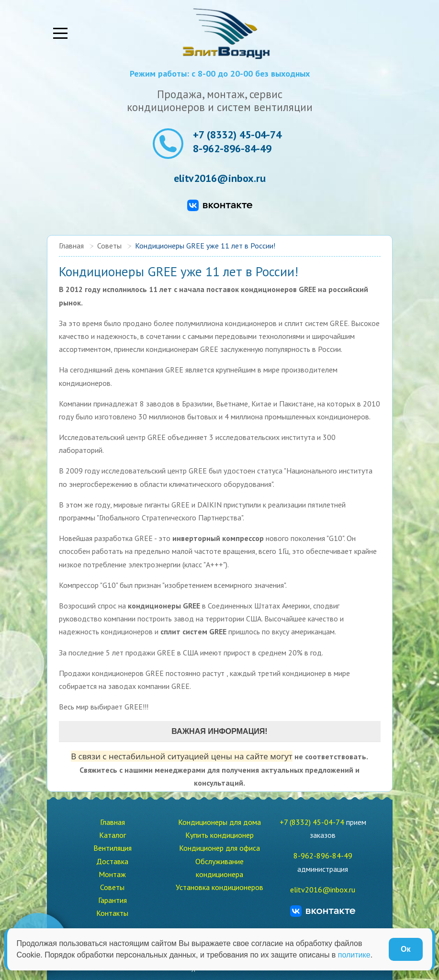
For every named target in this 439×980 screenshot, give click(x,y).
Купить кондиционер (219, 835)
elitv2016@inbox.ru (220, 178)
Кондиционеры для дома (219, 822)
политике (354, 955)
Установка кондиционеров (219, 887)
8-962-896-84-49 (232, 148)
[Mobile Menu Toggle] (60, 34)
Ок (405, 949)
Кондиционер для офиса (219, 848)
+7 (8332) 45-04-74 (237, 135)
